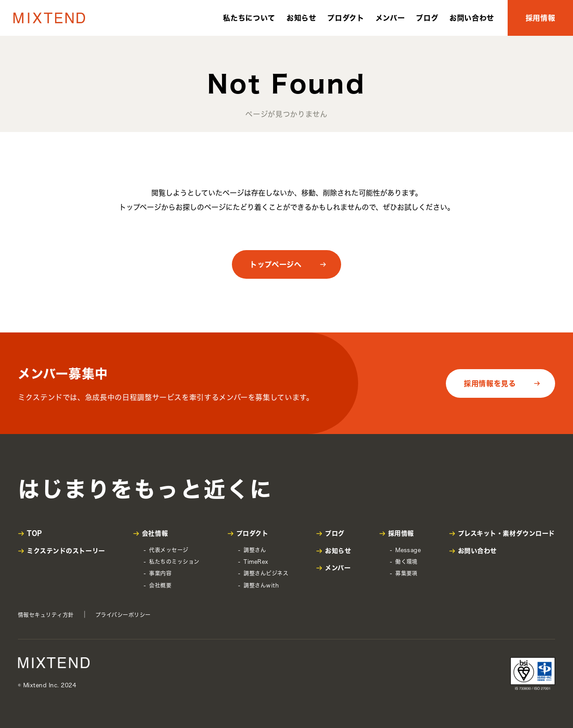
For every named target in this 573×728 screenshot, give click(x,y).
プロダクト (346, 18)
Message (408, 550)
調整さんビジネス (266, 573)
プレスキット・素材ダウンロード (507, 533)
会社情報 (155, 533)
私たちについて (249, 18)
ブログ (427, 18)
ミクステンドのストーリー (66, 551)
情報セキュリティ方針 (46, 615)
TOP (34, 533)
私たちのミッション (174, 562)
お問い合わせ (472, 18)
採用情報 (541, 18)
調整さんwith (261, 585)
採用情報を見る (490, 383)
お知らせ (301, 18)
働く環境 (406, 562)
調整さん (255, 550)
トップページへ (276, 264)
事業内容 (160, 573)
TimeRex (256, 562)
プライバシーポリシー (123, 615)
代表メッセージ (169, 550)
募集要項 (406, 573)
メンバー (390, 18)
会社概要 (160, 585)
